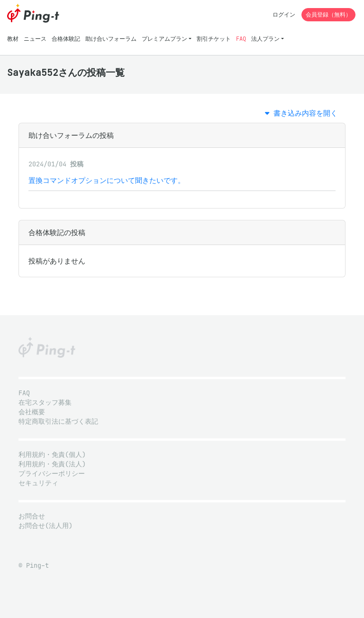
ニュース (35, 39)
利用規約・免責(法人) (52, 464)
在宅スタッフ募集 (45, 403)
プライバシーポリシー (52, 474)
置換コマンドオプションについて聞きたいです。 (107, 180)
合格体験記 (66, 39)
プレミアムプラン (164, 39)
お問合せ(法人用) (45, 526)
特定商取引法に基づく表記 (58, 422)
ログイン (284, 14)
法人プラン (265, 39)
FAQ (241, 39)
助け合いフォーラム (111, 39)
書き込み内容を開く (301, 113)
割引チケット (214, 39)
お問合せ (32, 516)
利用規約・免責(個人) (52, 455)
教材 (13, 39)
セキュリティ (38, 483)
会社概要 (32, 412)
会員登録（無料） (328, 14)
